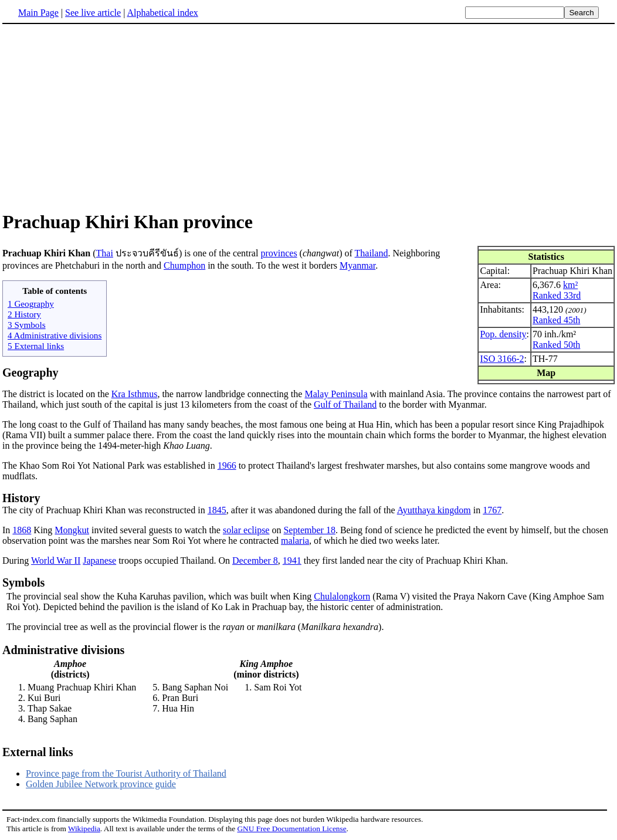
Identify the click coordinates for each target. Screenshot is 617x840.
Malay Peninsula (336, 394)
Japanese (99, 560)
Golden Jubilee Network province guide (101, 784)
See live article (93, 13)
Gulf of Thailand (345, 404)
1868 (22, 530)
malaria (295, 541)
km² (570, 285)
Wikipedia (84, 829)
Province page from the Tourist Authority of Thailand (126, 773)
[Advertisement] (101, 117)
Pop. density (503, 334)
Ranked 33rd (557, 295)
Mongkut (72, 530)
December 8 (255, 560)
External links (38, 752)
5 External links (36, 346)
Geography (30, 372)
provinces (279, 253)
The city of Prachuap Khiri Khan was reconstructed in (105, 510)
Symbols (23, 582)
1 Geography (31, 304)
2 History (24, 314)
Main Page (38, 13)
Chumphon (184, 265)
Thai (105, 253)
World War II (56, 560)
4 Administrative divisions (55, 335)
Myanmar (357, 265)
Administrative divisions (63, 650)
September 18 (309, 530)
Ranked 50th (556, 345)
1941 (292, 560)
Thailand (372, 253)
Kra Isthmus (135, 394)
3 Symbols (27, 325)
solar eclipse (246, 530)
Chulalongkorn (342, 596)
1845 (217, 510)
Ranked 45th (556, 320)
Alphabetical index (162, 13)
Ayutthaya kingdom (434, 510)
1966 (227, 465)
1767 (492, 510)
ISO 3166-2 (502, 359)
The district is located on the (57, 394)
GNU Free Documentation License (291, 829)
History (21, 498)
